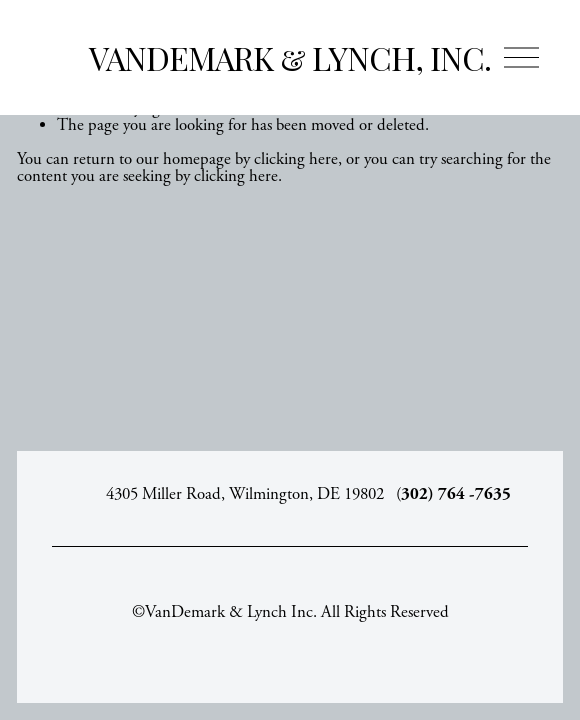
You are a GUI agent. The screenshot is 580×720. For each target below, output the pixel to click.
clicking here (296, 159)
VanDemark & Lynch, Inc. (290, 57)
